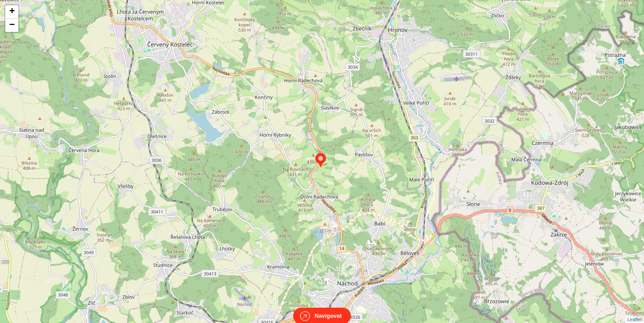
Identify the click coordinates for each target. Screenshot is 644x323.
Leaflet (635, 312)
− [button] (12, 25)
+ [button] (12, 12)
